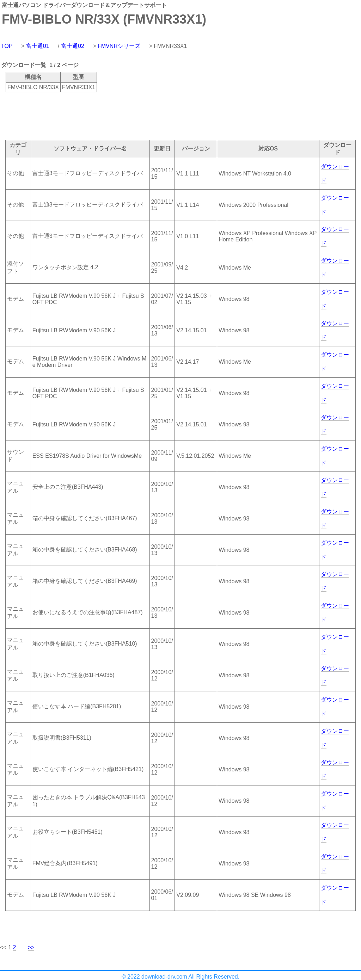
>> (31, 947)
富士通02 (73, 46)
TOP (7, 46)
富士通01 (38, 46)
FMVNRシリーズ (119, 46)
